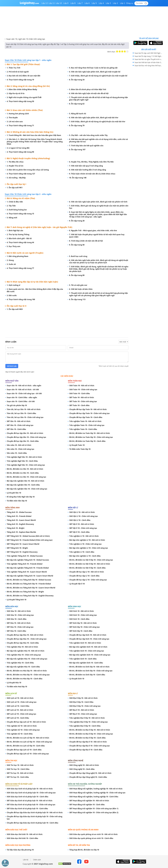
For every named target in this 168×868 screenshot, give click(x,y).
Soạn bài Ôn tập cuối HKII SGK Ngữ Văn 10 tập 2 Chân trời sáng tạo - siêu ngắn (148, 53)
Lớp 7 (80, 3)
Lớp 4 (101, 3)
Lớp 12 (45, 3)
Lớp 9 (66, 3)
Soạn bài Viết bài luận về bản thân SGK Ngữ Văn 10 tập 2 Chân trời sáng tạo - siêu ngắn (148, 62)
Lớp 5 (94, 3)
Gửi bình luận (12, 366)
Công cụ (130, 3)
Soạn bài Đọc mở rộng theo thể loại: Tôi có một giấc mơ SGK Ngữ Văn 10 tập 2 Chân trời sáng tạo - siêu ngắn (148, 65)
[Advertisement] (67, 323)
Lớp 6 (87, 3)
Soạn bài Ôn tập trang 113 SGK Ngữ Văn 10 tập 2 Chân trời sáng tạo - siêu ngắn (148, 56)
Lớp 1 (123, 3)
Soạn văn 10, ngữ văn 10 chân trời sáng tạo (26, 39)
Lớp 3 (108, 3)
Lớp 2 (115, 3)
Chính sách (37, 860)
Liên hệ (26, 860)
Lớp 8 (73, 3)
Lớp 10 (59, 3)
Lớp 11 (52, 3)
